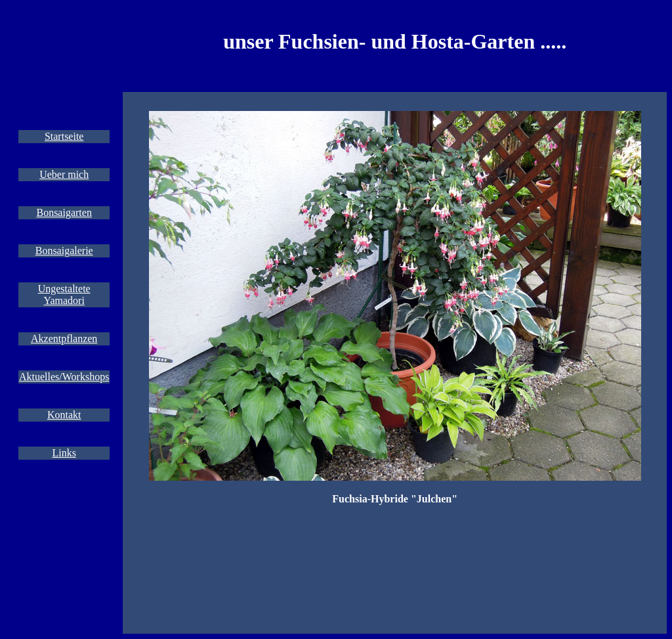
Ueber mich (64, 174)
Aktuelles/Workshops (64, 377)
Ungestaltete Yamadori (64, 295)
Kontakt (64, 415)
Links (64, 453)
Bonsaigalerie (64, 251)
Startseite (64, 136)
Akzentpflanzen (64, 339)
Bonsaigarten (64, 212)
